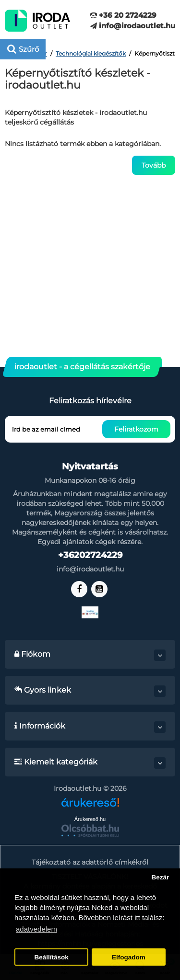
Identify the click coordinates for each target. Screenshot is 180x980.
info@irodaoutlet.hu (133, 26)
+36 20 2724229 (123, 15)
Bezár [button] (160, 877)
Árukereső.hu (90, 819)
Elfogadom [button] (129, 957)
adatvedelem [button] (36, 929)
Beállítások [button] (51, 957)
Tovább (154, 165)
